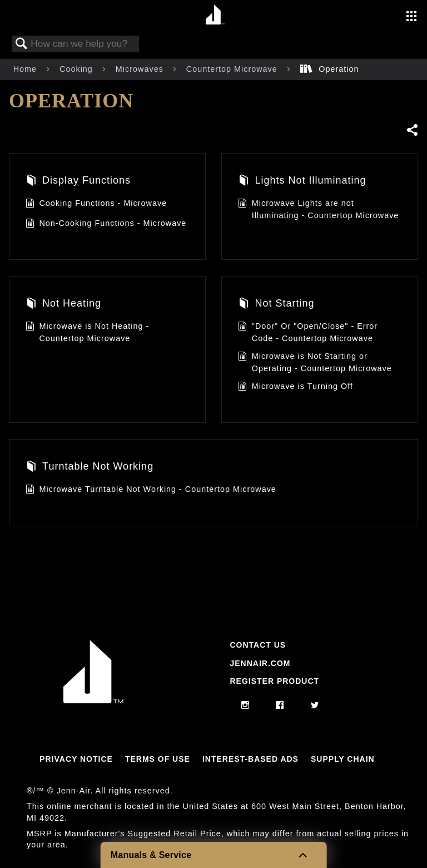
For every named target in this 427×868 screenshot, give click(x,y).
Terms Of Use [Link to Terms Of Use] (158, 759)
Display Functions (78, 182)
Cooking (78, 69)
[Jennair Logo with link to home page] (93, 701)
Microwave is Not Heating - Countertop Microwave (88, 332)
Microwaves (141, 69)
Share (412, 130)
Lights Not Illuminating (302, 182)
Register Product (274, 681)
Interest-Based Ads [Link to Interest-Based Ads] (250, 759)
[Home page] (215, 15)
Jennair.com (260, 663)
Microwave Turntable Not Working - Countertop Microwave (151, 490)
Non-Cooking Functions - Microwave (106, 225)
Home (26, 69)
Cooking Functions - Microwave (96, 204)
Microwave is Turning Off (296, 388)
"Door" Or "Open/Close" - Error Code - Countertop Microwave (308, 332)
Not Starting (276, 305)
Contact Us (258, 645)
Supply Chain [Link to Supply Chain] (343, 759)
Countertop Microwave (233, 69)
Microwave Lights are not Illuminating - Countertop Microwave (318, 209)
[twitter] (315, 706)
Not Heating (63, 305)
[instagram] (245, 706)
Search (22, 44)
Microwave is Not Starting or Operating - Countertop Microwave (315, 363)
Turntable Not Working (90, 468)
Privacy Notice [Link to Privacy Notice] (76, 759)
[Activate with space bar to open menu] (411, 17)
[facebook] (280, 706)
